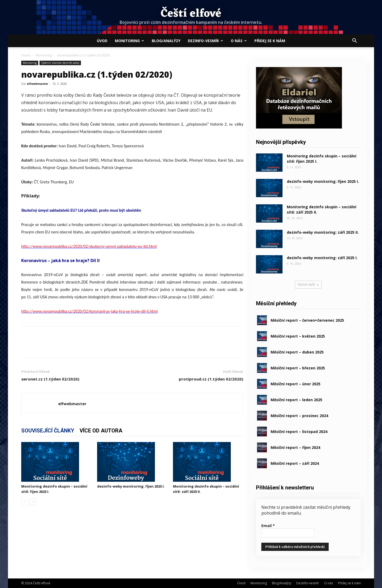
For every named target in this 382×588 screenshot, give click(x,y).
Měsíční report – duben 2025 (297, 352)
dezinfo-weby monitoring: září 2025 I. (322, 258)
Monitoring (129, 41)
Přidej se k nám (270, 41)
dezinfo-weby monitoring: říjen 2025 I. (131, 486)
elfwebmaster (38, 84)
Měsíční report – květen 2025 (298, 336)
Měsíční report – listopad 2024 (299, 432)
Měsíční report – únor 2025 (296, 384)
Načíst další (308, 284)
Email (268, 526)
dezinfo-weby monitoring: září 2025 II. (323, 232)
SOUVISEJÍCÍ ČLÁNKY (48, 431)
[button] (354, 41)
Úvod (102, 41)
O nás (239, 41)
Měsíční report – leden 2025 (296, 400)
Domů (26, 55)
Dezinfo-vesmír (205, 41)
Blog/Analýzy (166, 41)
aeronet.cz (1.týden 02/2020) (50, 379)
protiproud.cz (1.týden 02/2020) (211, 379)
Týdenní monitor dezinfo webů (60, 63)
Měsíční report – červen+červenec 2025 (307, 320)
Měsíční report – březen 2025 (298, 368)
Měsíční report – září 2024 (295, 463)
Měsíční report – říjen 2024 (295, 447)
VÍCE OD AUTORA (101, 431)
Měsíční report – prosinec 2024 (299, 416)
